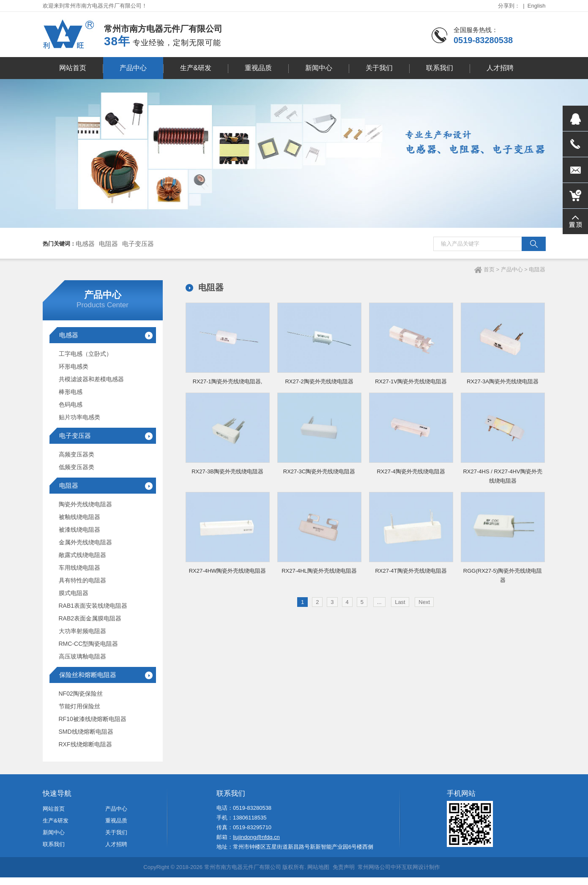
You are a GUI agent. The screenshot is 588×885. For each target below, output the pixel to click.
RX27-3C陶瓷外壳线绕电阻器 (319, 471)
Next (424, 602)
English (537, 6)
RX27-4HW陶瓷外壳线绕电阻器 (228, 571)
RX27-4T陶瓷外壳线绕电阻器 (411, 571)
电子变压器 (138, 244)
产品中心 (512, 269)
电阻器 (108, 244)
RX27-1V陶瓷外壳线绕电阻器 (411, 381)
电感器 (85, 244)
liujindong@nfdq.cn (256, 835)
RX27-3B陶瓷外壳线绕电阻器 (227, 471)
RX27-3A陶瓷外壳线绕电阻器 (503, 381)
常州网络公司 (374, 869)
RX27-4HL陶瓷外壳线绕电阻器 (319, 571)
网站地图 (318, 869)
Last (400, 602)
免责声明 (344, 869)
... (379, 602)
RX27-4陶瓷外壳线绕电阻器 (411, 471)
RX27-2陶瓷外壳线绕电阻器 (319, 381)
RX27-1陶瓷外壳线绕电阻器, (228, 381)
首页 (489, 269)
